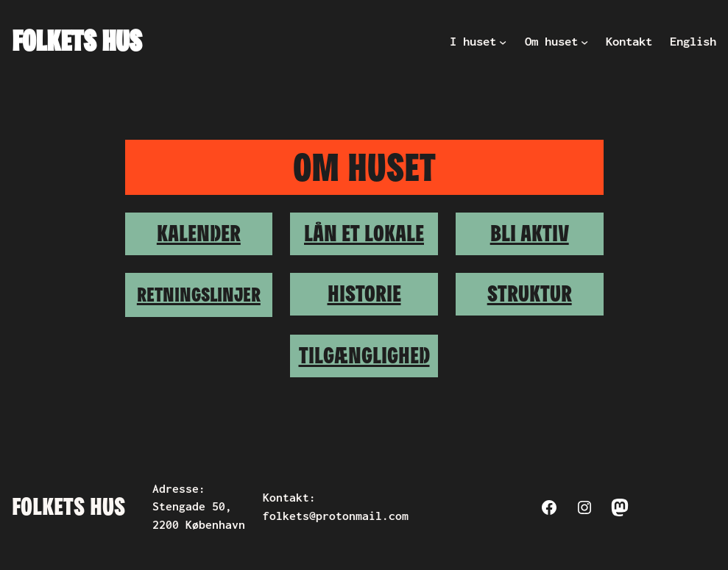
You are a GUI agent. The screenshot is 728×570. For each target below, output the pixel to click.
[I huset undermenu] (503, 41)
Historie (364, 293)
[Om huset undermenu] (584, 41)
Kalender (199, 233)
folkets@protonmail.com (336, 516)
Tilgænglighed (364, 355)
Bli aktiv (530, 233)
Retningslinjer (199, 295)
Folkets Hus (77, 41)
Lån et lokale (364, 233)
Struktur (530, 293)
